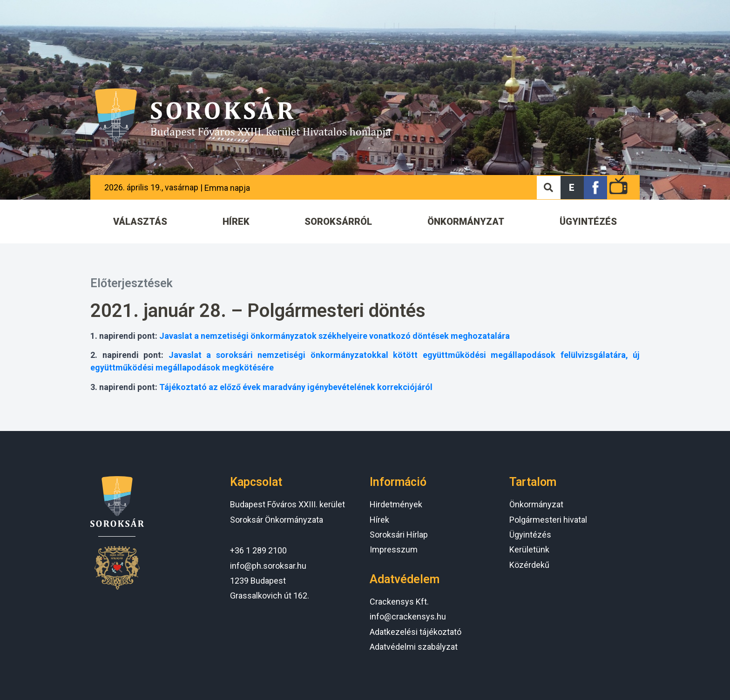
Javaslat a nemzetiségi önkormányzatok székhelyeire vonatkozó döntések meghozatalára (335, 336)
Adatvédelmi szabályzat (414, 647)
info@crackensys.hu (408, 616)
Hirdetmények (396, 504)
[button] (572, 188)
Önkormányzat (536, 504)
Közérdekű (529, 565)
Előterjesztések (132, 283)
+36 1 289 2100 (258, 550)
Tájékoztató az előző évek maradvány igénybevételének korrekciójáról (296, 387)
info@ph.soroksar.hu (268, 566)
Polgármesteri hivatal (548, 520)
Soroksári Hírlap (399, 535)
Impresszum (394, 549)
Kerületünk (529, 549)
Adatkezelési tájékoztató (416, 632)
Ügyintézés (530, 535)
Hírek (379, 520)
